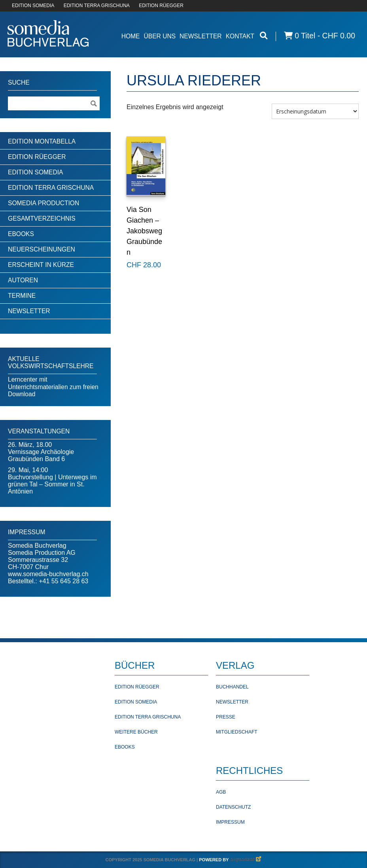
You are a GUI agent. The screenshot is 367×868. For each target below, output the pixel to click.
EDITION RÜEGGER (161, 6)
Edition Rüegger (37, 157)
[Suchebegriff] (54, 103)
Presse (226, 717)
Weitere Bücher (136, 732)
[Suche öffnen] (264, 36)
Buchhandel (232, 687)
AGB (221, 792)
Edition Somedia (36, 172)
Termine (22, 296)
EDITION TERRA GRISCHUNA (97, 6)
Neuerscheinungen (42, 249)
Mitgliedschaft (237, 732)
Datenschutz (233, 807)
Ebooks (21, 234)
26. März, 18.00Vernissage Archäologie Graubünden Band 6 (41, 452)
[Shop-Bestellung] (315, 111)
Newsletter (201, 36)
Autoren (23, 280)
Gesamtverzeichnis (42, 218)
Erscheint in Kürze (41, 265)
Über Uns (160, 36)
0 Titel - (320, 36)
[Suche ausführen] (93, 103)
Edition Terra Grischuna (51, 188)
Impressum (230, 822)
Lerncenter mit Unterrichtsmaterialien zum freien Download (53, 387)
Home (131, 36)
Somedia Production (44, 203)
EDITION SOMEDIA (33, 6)
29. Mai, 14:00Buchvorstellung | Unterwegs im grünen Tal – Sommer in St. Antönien (52, 481)
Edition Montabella (42, 141)
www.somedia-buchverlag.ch (48, 574)
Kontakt (240, 36)
